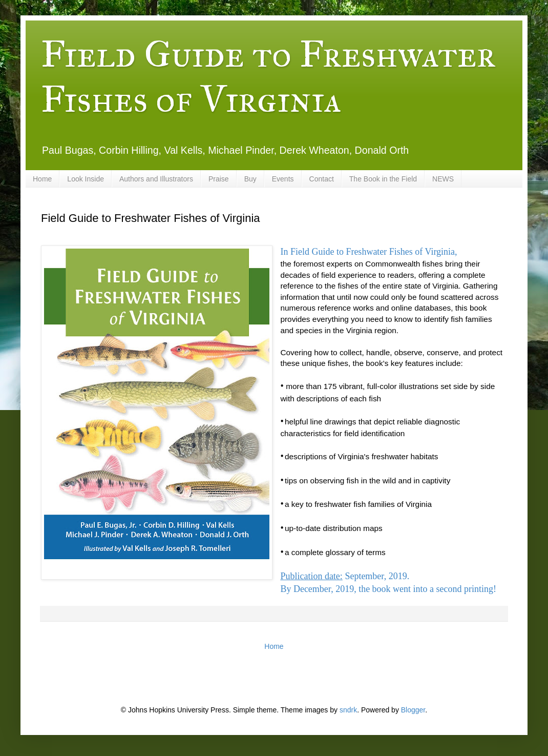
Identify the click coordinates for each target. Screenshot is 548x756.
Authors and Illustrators (156, 179)
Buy (250, 179)
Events (283, 179)
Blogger (413, 710)
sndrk (348, 710)
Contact (322, 179)
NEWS (443, 179)
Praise (219, 179)
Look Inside (86, 179)
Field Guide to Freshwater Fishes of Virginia (268, 77)
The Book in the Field (383, 179)
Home (42, 179)
